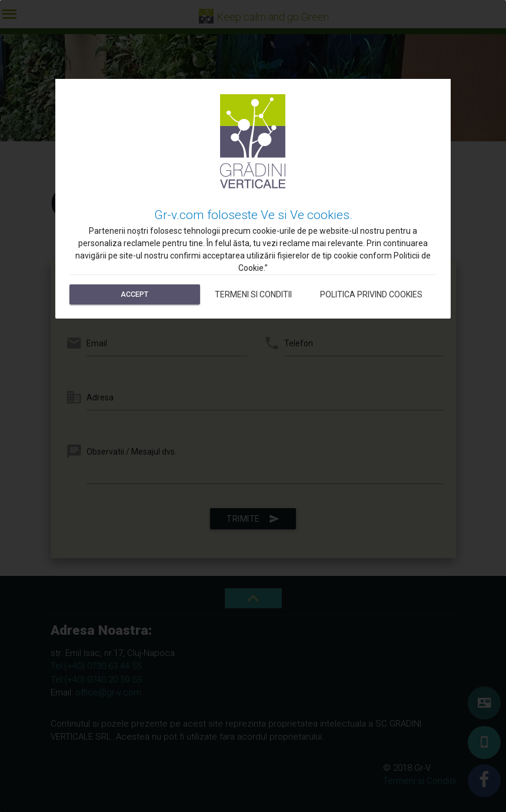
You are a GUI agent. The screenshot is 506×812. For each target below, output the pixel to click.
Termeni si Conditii (253, 294)
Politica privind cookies (371, 294)
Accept (134, 294)
